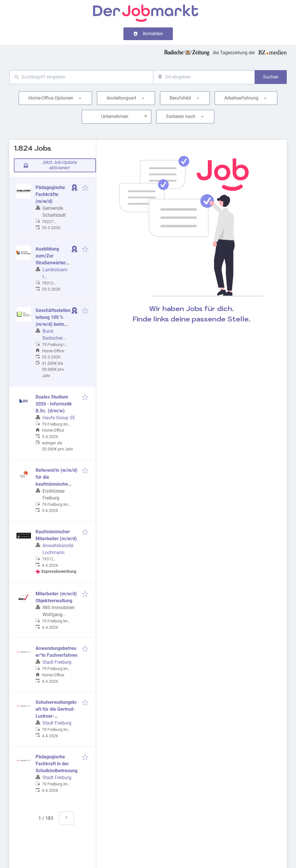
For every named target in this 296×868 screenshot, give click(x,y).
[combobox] (81, 77)
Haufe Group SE (59, 418)
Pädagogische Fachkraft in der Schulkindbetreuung (57, 764)
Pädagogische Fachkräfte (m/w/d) (50, 194)
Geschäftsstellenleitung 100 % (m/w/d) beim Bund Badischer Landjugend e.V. (53, 324)
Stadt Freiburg (57, 662)
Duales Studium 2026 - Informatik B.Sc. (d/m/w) (54, 404)
